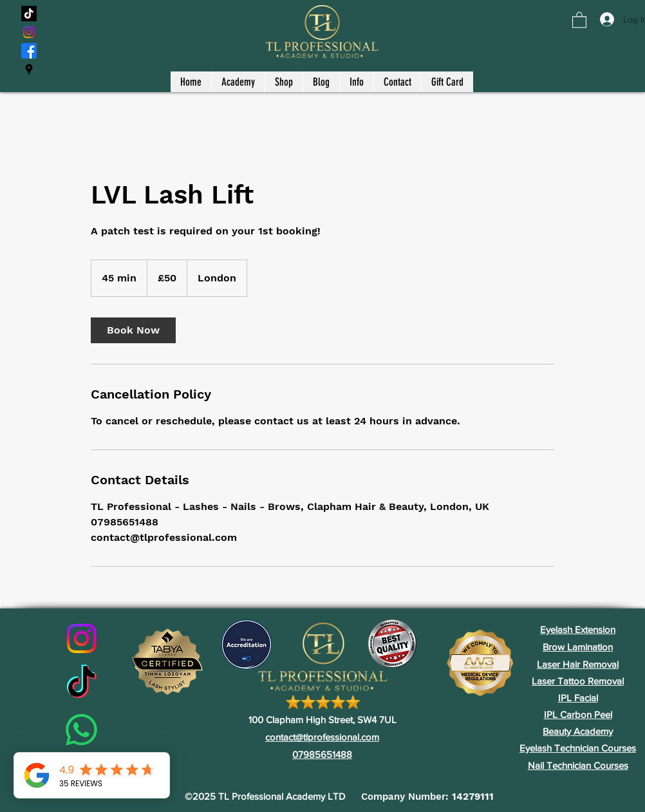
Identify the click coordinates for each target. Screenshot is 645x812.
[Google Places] (29, 70)
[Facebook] (29, 51)
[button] (579, 19)
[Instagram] (29, 32)
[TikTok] (29, 14)
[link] (133, 330)
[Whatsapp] (81, 730)
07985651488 (322, 754)
